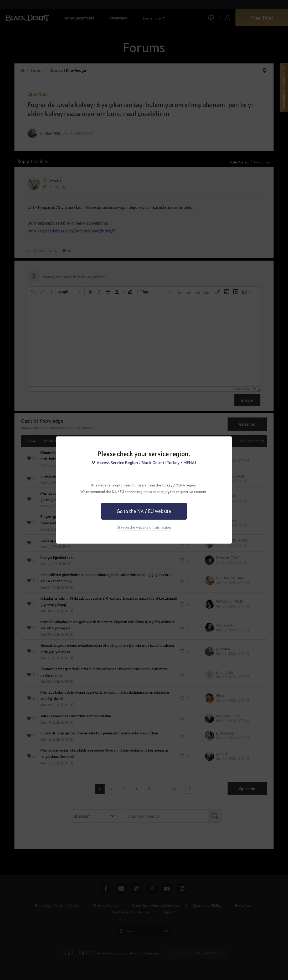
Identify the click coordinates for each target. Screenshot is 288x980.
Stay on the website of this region (144, 527)
